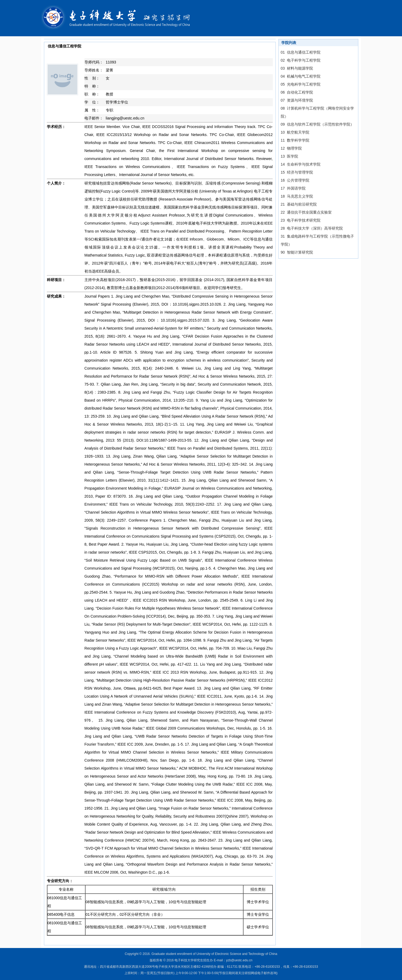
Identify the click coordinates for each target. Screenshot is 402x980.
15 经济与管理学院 (297, 172)
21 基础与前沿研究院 (299, 204)
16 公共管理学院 (295, 180)
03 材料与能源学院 (297, 68)
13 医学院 (289, 156)
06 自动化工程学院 (297, 92)
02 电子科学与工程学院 (301, 60)
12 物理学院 (291, 148)
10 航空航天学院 (295, 132)
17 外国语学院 (293, 188)
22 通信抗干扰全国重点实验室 (306, 212)
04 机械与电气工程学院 (301, 76)
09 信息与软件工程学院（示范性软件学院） (317, 124)
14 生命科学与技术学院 (301, 164)
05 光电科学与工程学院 (301, 84)
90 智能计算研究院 (297, 252)
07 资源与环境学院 (297, 100)
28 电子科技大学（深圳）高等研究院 (312, 228)
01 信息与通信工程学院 (301, 52)
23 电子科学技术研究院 (301, 220)
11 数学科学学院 (295, 140)
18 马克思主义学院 (297, 196)
